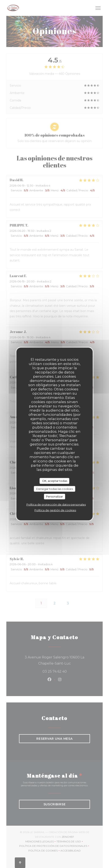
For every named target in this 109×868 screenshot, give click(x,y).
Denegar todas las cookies (54, 489)
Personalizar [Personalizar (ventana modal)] (54, 496)
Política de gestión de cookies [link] (55, 510)
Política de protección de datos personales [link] (56, 504)
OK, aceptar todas (55, 481)
